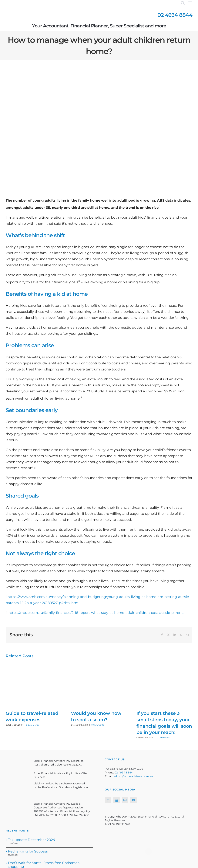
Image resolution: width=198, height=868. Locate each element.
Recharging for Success (28, 851)
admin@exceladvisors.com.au (133, 776)
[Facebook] (108, 800)
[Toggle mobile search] (183, 3)
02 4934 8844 (175, 15)
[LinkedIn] (116, 800)
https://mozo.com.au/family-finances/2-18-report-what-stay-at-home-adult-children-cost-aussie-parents (96, 613)
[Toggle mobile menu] (190, 3)
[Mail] (125, 800)
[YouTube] (133, 800)
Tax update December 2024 (32, 840)
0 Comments (32, 725)
